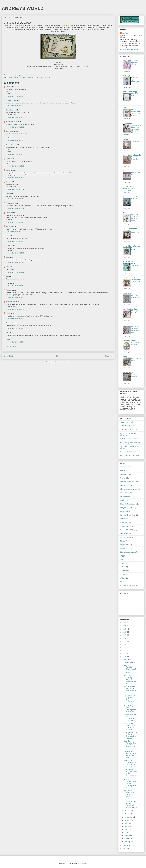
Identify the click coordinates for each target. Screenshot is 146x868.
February (128, 839)
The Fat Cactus (128, 187)
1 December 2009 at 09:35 (15, 106)
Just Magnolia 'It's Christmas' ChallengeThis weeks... (130, 735)
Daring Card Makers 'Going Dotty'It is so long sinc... (130, 726)
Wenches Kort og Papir (131, 197)
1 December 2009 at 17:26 (15, 222)
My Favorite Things (127, 530)
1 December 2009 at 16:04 (15, 178)
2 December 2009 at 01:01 (15, 272)
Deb (7, 257)
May (126, 829)
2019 (125, 629)
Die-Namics (124, 485)
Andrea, (125, 33)
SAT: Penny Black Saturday (130, 456)
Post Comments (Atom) (63, 362)
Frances (9, 290)
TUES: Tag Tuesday (127, 422)
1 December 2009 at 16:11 (15, 189)
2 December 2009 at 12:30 (15, 297)
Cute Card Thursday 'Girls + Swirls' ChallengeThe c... (130, 784)
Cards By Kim (128, 293)
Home (59, 356)
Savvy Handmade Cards (132, 155)
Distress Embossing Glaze (129, 489)
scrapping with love (130, 341)
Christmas (124, 474)
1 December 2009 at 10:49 (15, 141)
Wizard (43, 77)
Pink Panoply (128, 123)
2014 (125, 644)
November (128, 811)
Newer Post (8, 356)
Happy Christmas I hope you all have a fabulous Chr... (131, 689)
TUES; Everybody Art (128, 426)
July (126, 823)
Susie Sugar (10, 110)
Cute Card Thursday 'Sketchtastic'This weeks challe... (131, 669)
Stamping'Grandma (130, 309)
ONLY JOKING (128, 262)
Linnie (8, 87)
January (128, 842)
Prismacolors (125, 548)
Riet (7, 276)
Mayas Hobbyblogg (130, 92)
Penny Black (125, 537)
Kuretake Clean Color (128, 515)
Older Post (109, 356)
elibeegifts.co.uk (12, 122)
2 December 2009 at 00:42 (15, 263)
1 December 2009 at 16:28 (15, 199)
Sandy (8, 182)
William (123, 578)
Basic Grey (12, 77)
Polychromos (125, 545)
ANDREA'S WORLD (23, 8)
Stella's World (128, 372)
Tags (122, 560)
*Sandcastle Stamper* (131, 60)
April (126, 832)
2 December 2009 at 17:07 (15, 319)
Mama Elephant (126, 526)
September (129, 817)
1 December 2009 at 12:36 (15, 154)
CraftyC (9, 246)
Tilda (122, 567)
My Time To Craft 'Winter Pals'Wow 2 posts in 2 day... (130, 804)
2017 (125, 635)
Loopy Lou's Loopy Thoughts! (130, 229)
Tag (121, 556)
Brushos (123, 471)
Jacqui (125, 325)
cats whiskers (11, 302)
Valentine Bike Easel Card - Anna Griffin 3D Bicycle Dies (136, 129)
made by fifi (10, 226)
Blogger (84, 863)
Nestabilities (30, 77)
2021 (125, 623)
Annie (125, 356)
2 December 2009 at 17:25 (15, 328)
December (128, 662)
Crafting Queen (11, 100)
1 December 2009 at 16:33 (15, 208)
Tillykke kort (135, 141)
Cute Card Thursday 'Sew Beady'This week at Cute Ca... (130, 745)
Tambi (122, 563)
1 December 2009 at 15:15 (15, 166)
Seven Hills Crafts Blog (131, 246)
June (126, 826)
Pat (7, 333)
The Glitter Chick (129, 278)
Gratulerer (135, 199)
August (127, 820)
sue (7, 236)
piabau (125, 139)
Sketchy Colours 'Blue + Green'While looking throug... (131, 718)
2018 (125, 632)
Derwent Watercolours (128, 482)
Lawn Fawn (124, 519)
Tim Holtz (124, 571)
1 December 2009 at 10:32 (15, 127)
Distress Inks (21, 77)
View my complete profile (129, 49)
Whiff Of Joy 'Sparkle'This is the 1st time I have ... (130, 755)
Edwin (122, 500)
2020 (125, 626)
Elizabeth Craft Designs (128, 504)
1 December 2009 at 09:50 (15, 117)
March (127, 835)
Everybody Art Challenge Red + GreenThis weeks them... (130, 763)
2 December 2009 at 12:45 (15, 309)
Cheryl (8, 159)
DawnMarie (10, 323)
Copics (123, 478)
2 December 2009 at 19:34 (15, 342)
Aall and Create (126, 467)
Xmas (48, 77)
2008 (125, 846)
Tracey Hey (124, 574)
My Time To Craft (67, 25)
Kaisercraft (124, 511)
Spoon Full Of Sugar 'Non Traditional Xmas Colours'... (129, 794)
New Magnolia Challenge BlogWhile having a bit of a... (130, 680)
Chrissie (9, 213)
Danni (8, 267)
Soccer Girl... (136, 232)
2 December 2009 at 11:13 (15, 286)
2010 (125, 657)
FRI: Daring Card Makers (129, 439)
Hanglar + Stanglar (127, 508)
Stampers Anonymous (128, 552)
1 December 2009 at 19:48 (15, 241)
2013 (125, 647)
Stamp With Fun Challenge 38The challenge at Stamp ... (130, 699)
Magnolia (123, 522)
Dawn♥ (8, 193)
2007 (125, 849)
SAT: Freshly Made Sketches (130, 443)
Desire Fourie (11, 145)
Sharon (8, 170)
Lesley (8, 313)
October (128, 814)
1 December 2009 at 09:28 (15, 96)
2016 (125, 638)
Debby (125, 171)
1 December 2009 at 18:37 (15, 232)
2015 (125, 641)
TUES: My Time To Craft (129, 429)
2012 (125, 651)
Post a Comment (12, 346)
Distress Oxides (126, 496)
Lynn (124, 107)
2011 (125, 654)
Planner (123, 541)
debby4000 (10, 131)
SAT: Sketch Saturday (128, 452)
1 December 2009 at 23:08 (15, 253)
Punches (38, 77)
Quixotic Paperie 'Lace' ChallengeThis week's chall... (130, 709)
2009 (125, 660)
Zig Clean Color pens (128, 585)
